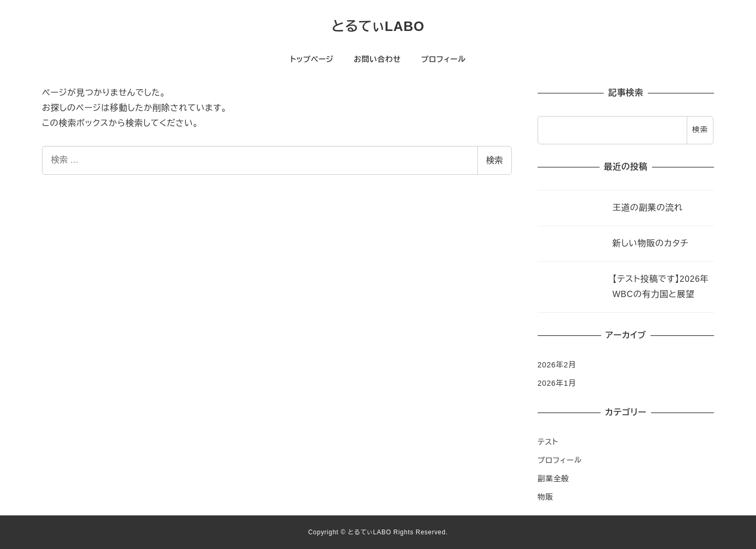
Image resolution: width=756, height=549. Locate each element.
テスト (548, 442)
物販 (545, 497)
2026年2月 (557, 365)
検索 (495, 160)
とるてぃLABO (378, 26)
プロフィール (560, 460)
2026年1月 (557, 383)
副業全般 (553, 479)
